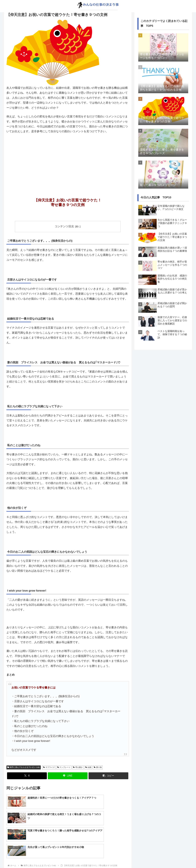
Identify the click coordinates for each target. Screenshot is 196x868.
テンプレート (64, 767)
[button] (108, 776)
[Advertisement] (68, 159)
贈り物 (98, 767)
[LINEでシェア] (68, 776)
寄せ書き (78, 767)
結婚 (88, 767)
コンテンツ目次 (64, 226)
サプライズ (49, 767)
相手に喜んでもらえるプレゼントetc (24, 767)
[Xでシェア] (27, 776)
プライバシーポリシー (18, 864)
